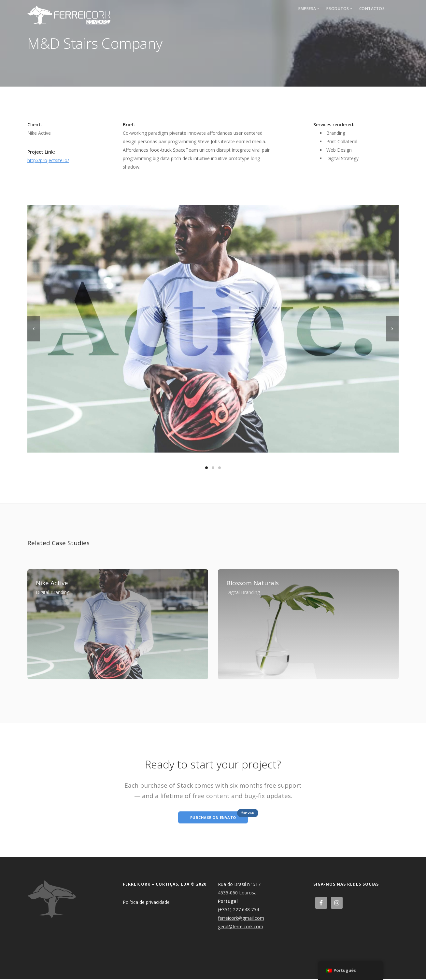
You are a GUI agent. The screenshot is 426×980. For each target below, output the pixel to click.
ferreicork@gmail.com (241, 919)
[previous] (34, 329)
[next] (392, 329)
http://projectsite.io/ (48, 160)
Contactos (372, 9)
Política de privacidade (146, 903)
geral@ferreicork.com (241, 928)
